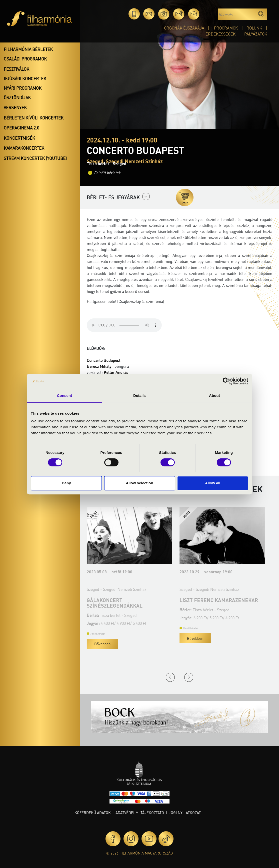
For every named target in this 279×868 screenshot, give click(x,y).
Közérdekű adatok (93, 813)
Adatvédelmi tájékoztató (140, 813)
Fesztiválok (16, 69)
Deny (66, 483)
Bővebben (154, 644)
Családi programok (25, 59)
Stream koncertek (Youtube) (35, 158)
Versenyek (15, 107)
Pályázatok (256, 34)
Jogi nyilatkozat (185, 813)
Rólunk (254, 28)
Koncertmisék (19, 138)
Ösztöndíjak (17, 97)
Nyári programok (23, 88)
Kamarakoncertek (24, 148)
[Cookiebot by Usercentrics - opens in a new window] (226, 381)
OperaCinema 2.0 (21, 128)
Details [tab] (139, 396)
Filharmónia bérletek (28, 49)
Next (189, 677)
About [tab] (214, 396)
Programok (226, 28)
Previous (170, 677)
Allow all (213, 483)
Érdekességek (220, 34)
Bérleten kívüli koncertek (34, 118)
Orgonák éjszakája (184, 28)
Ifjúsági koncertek (25, 78)
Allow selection (139, 483)
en (209, 14)
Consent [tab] (65, 396)
